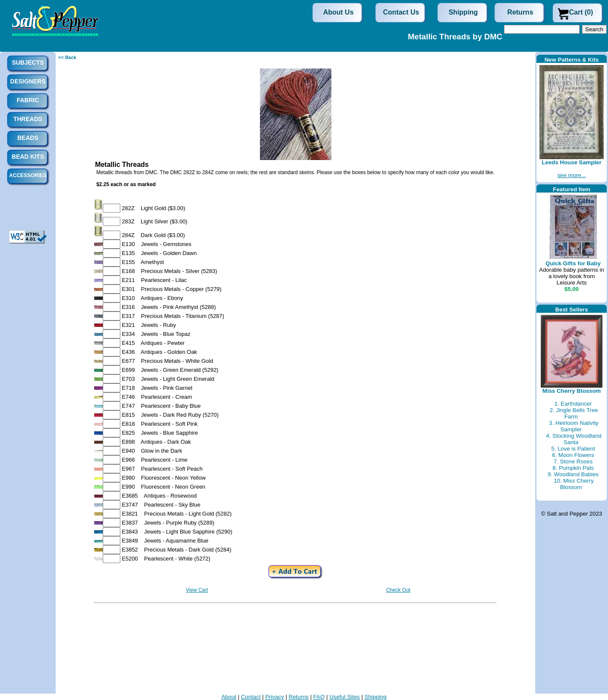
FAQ (319, 697)
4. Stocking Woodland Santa (574, 439)
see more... (572, 175)
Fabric (28, 100)
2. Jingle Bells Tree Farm (574, 413)
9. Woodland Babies (573, 474)
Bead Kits (28, 157)
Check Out (398, 590)
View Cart (197, 590)
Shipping (463, 12)
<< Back (67, 57)
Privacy (274, 697)
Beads (28, 138)
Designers (28, 81)
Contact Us (401, 12)
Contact (251, 697)
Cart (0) (581, 12)
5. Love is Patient (573, 449)
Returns (520, 12)
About (229, 697)
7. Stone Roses (573, 461)
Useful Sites (344, 697)
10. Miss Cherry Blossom (574, 484)
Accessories (28, 175)
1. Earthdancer (573, 404)
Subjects (28, 62)
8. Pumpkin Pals (573, 468)
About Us (338, 12)
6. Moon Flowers (573, 455)
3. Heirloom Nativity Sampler (574, 426)
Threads (28, 119)
